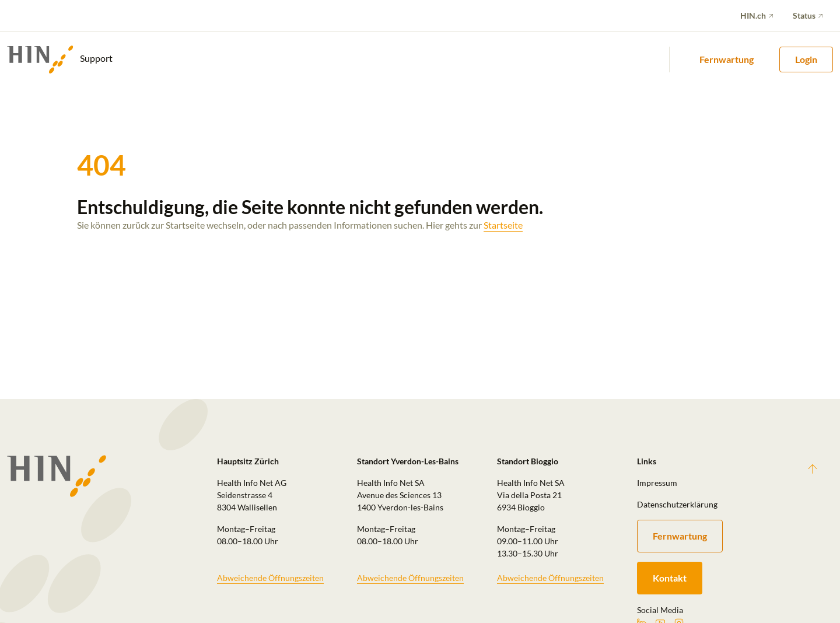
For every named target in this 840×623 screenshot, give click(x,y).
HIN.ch (753, 15)
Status (804, 15)
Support (60, 60)
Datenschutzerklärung (677, 504)
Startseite (503, 225)
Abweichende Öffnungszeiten (270, 578)
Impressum (657, 483)
